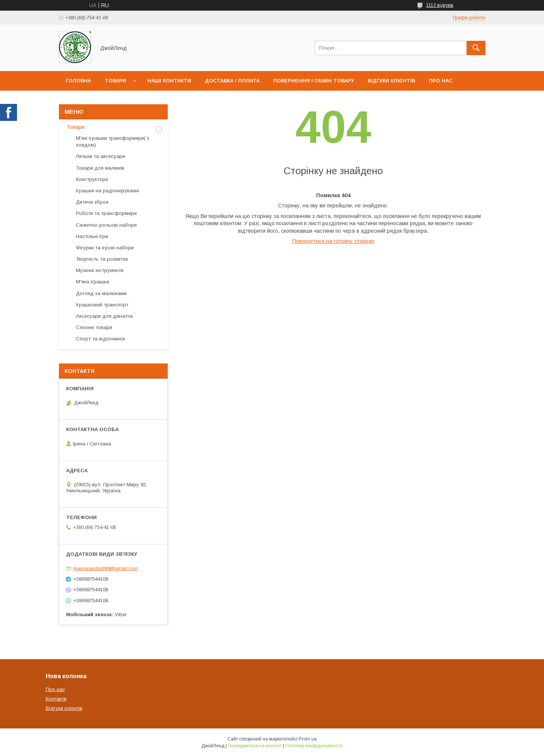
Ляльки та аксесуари (100, 156)
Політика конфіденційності (314, 746)
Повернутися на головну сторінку (333, 241)
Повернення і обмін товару (314, 81)
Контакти (56, 699)
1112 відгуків (440, 5)
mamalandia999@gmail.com (106, 568)
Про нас (441, 81)
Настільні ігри (92, 236)
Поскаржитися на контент (255, 746)
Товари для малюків (100, 168)
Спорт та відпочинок (100, 339)
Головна (78, 81)
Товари (115, 81)
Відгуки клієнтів (391, 81)
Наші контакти (169, 81)
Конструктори (92, 179)
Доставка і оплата (232, 81)
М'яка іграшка (93, 282)
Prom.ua (308, 739)
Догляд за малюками (101, 293)
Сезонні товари (94, 327)
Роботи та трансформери (106, 213)
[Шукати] (476, 48)
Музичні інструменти (100, 270)
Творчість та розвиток (102, 259)
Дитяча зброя (92, 202)
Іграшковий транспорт (102, 305)
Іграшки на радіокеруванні (107, 191)
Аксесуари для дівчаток (104, 316)
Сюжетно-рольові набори (106, 225)
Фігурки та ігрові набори (105, 248)
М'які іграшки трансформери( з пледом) (113, 141)
